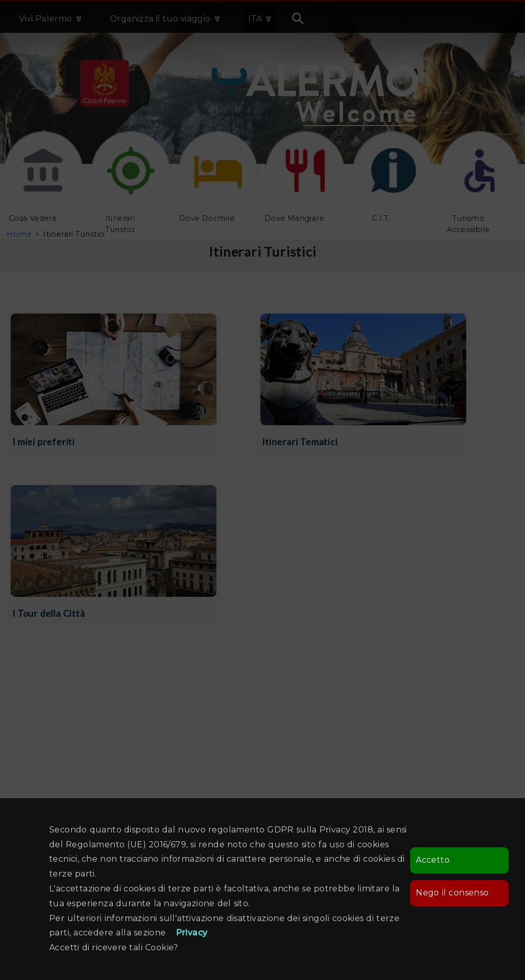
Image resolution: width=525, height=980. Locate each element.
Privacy (192, 933)
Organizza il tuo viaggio (160, 19)
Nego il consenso (452, 893)
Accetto (433, 860)
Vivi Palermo (46, 19)
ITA (255, 19)
